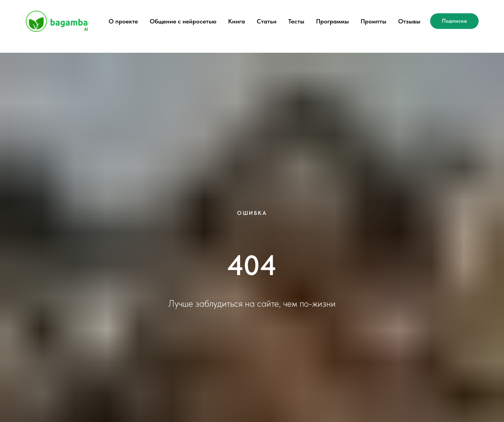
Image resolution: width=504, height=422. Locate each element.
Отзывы (409, 21)
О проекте (123, 21)
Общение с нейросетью (183, 21)
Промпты (374, 21)
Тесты (296, 21)
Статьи (267, 21)
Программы (332, 21)
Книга (237, 21)
